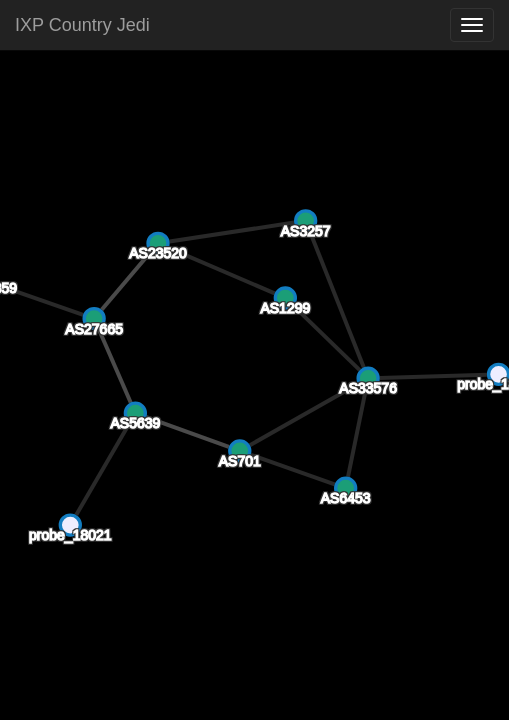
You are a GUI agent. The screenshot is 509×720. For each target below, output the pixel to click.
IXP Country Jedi (82, 25)
